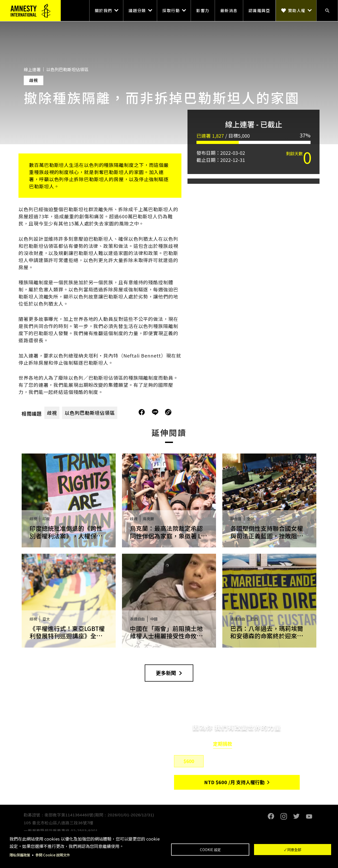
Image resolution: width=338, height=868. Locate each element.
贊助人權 (297, 10)
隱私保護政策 (21, 855)
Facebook (271, 817)
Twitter (296, 817)
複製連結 (168, 412)
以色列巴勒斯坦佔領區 (90, 413)
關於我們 (104, 10)
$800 (221, 762)
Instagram (284, 817)
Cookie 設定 (210, 849)
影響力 (203, 10)
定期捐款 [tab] (223, 745)
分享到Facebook (142, 412)
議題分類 (137, 10)
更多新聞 (166, 673)
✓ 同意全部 (293, 849)
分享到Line (156, 412)
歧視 (52, 413)
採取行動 (171, 10)
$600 (189, 762)
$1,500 (253, 762)
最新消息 (229, 10)
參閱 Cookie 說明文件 (55, 855)
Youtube (309, 817)
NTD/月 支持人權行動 (234, 783)
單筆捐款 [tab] (251, 745)
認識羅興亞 (259, 10)
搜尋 (327, 11)
